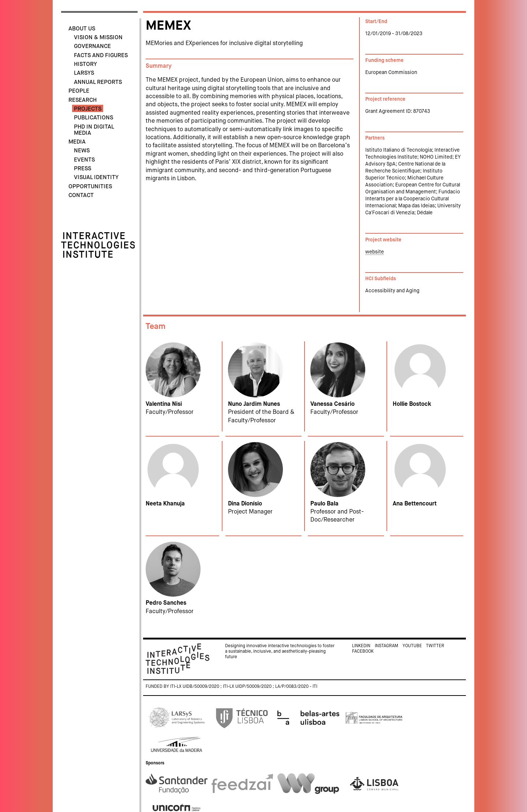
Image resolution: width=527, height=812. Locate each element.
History (85, 64)
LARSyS (84, 73)
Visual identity (96, 177)
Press (83, 169)
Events (84, 160)
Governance (92, 46)
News (82, 151)
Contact (81, 195)
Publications (94, 118)
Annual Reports (98, 82)
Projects (88, 109)
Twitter (435, 646)
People (79, 91)
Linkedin (361, 646)
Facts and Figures (101, 55)
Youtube (412, 646)
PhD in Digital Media (94, 130)
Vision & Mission (98, 38)
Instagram (386, 646)
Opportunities (90, 187)
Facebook (363, 652)
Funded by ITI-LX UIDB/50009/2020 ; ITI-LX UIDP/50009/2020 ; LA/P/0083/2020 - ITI (231, 687)
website (375, 252)
